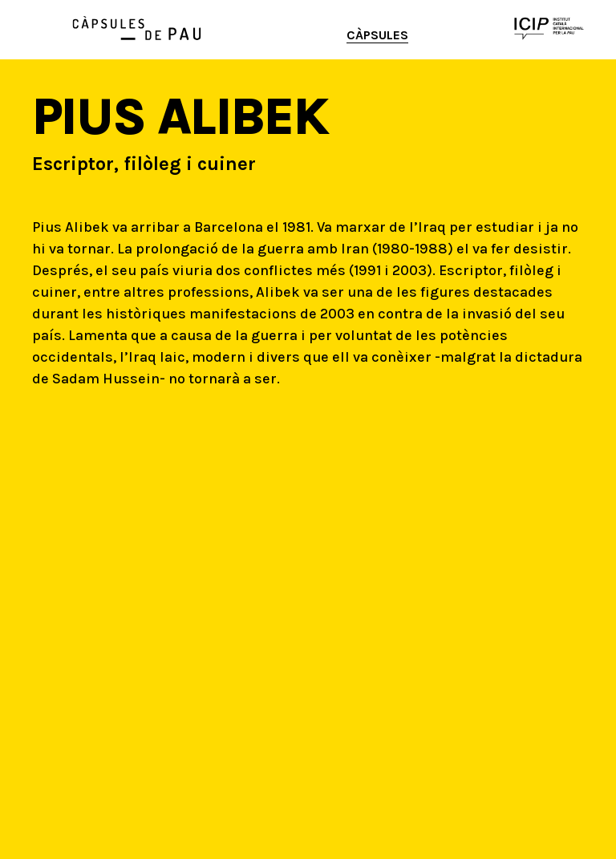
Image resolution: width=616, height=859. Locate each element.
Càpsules (377, 35)
